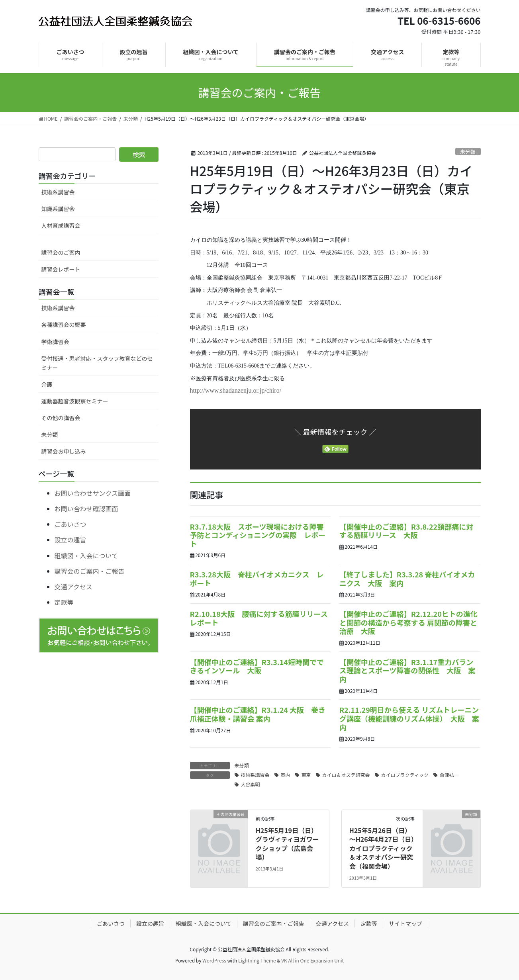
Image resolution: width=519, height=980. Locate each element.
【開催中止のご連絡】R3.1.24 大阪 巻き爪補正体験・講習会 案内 (258, 714)
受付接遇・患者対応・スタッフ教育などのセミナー (97, 363)
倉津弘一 (449, 775)
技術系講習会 (255, 775)
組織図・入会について (86, 556)
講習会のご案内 (61, 252)
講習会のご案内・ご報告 (90, 571)
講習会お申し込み (64, 451)
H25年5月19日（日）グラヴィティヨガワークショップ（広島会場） (287, 844)
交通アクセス (73, 587)
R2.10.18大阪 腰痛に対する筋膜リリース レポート (262, 618)
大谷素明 (251, 784)
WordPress (214, 960)
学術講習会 (55, 342)
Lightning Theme (257, 960)
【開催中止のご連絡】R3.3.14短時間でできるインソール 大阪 (257, 666)
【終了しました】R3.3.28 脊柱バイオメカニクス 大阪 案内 (407, 579)
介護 (47, 384)
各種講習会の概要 (64, 325)
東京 (306, 775)
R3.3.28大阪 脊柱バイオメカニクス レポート (257, 579)
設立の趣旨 (71, 540)
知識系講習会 (58, 209)
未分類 (468, 152)
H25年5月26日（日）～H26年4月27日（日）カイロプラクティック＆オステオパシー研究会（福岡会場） (382, 848)
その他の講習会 (61, 418)
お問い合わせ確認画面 (86, 509)
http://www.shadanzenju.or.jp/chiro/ (236, 390)
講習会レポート (61, 269)
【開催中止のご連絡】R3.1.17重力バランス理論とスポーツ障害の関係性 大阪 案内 (407, 670)
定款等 (64, 602)
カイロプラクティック (405, 775)
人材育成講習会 (61, 225)
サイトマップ (405, 923)
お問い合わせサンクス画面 (93, 493)
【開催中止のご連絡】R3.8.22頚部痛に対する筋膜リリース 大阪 (406, 531)
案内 (286, 775)
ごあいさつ (71, 524)
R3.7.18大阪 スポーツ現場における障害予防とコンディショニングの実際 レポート (258, 535)
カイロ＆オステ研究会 (346, 775)
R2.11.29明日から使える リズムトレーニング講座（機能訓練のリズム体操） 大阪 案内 (409, 718)
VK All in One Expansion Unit (312, 960)
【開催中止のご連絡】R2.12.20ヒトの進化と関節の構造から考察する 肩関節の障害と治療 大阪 (408, 622)
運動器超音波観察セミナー (75, 401)
